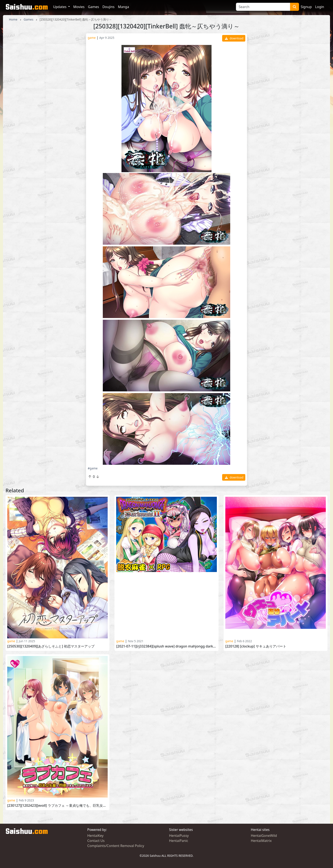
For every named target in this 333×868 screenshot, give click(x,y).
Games (93, 7)
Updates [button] (60, 7)
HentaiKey (95, 836)
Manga (123, 7)
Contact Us (96, 841)
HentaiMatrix (261, 841)
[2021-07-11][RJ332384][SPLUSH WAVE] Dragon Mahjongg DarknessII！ (166, 646)
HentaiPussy (179, 836)
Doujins (108, 7)
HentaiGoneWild (264, 836)
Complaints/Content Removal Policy (116, 846)
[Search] (263, 7)
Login (320, 7)
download (234, 38)
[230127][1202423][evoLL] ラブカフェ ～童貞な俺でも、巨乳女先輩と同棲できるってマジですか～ (57, 806)
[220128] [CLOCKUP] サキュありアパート (256, 646)
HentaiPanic (179, 841)
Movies (79, 7)
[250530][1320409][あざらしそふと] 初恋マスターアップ (51, 646)
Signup (306, 7)
